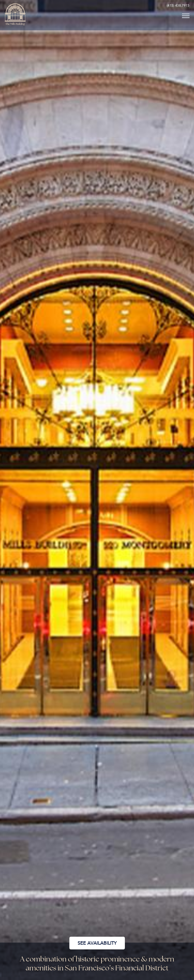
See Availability (97, 943)
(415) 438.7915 (178, 6)
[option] (97, 490)
